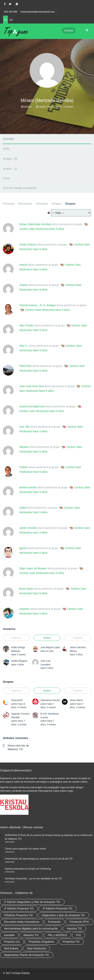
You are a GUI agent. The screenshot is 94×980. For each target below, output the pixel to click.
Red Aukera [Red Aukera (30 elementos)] (11, 948)
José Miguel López (50, 647)
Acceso (69, 30)
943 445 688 (11, 12)
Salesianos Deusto (50, 700)
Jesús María (76, 700)
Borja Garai (26, 589)
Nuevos (16, 638)
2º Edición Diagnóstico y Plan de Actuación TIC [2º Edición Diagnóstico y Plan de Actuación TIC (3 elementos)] (32, 902)
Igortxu (23, 548)
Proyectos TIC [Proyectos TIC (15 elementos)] (71, 942)
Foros (6, 178)
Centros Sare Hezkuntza (34, 229)
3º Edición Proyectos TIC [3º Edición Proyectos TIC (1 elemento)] (19, 908)
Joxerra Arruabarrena (32, 406)
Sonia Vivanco (28, 244)
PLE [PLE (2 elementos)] (79, 935)
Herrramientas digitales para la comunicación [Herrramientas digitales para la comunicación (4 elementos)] (31, 929)
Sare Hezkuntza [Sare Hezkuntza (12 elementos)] (37, 948)
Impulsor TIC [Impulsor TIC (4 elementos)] (75, 929)
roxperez (24, 609)
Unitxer (23, 467)
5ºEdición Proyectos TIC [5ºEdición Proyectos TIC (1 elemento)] (19, 915)
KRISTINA (25, 366)
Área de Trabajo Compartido (20, 188)
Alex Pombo (26, 325)
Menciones (25, 203)
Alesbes (24, 447)
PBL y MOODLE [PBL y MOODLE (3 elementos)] (57, 935)
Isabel (23, 508)
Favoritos (42, 203)
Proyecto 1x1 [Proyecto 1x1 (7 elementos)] (12, 942)
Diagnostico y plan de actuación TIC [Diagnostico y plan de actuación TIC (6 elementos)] (64, 915)
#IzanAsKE (17, 700)
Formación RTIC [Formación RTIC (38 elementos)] (79, 922)
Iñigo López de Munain (33, 568)
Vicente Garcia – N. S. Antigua (37, 305)
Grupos (11, 169)
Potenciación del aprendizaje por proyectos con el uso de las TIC (39, 859)
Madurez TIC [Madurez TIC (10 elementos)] (31, 935)
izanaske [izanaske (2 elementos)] (9, 935)
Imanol (23, 265)
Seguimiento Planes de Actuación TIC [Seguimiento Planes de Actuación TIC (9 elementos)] (27, 955)
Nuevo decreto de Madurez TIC (18, 747)
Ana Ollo (24, 427)
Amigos (11, 159)
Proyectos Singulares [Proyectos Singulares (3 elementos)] (41, 942)
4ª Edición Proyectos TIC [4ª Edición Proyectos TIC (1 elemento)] (57, 908)
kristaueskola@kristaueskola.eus (38, 12)
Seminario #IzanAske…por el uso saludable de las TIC (33, 879)
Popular (78, 638)
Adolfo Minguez (19, 661)
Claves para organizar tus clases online (25, 849)
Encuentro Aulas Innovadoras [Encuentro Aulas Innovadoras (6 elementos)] (22, 922)
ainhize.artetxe (28, 487)
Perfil (6, 149)
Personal (9, 203)
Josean (24, 285)
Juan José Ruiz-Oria (31, 386)
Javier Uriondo (28, 528)
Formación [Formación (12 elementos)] (54, 922)
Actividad (8, 139)
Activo (47, 638)
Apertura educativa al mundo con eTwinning (28, 869)
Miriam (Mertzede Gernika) (35, 224)
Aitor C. (24, 346)
